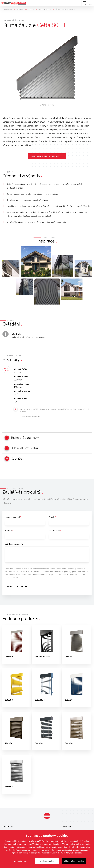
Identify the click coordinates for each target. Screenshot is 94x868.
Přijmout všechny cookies (74, 861)
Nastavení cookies (20, 861)
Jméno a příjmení (13, 518)
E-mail (52, 518)
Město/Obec (55, 531)
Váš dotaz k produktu (14, 545)
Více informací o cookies (42, 844)
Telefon (9, 531)
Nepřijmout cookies (47, 861)
